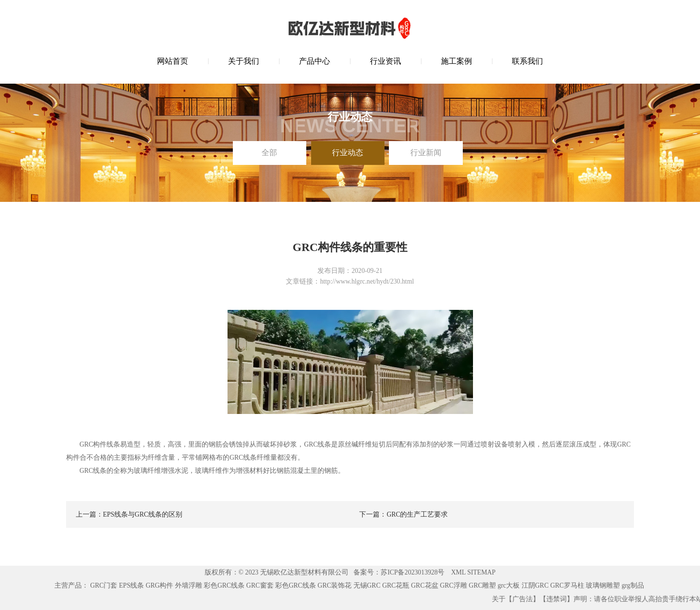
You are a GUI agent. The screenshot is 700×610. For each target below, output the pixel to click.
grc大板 (509, 585)
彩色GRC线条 (224, 585)
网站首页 (173, 61)
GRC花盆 (425, 585)
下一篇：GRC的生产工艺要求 (403, 514)
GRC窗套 (260, 585)
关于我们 (244, 61)
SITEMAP (481, 572)
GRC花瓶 (396, 585)
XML (458, 572)
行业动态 (348, 152)
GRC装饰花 (334, 585)
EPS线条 (131, 585)
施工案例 (456, 61)
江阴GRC (535, 585)
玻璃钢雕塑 (603, 585)
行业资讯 (385, 61)
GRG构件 (160, 585)
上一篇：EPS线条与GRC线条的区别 (129, 514)
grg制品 (633, 585)
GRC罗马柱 (567, 585)
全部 (269, 152)
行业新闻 (426, 152)
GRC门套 (104, 585)
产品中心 (315, 61)
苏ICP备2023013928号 (412, 572)
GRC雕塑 (482, 585)
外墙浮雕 (189, 585)
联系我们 (527, 61)
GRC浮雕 (454, 585)
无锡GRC (367, 585)
